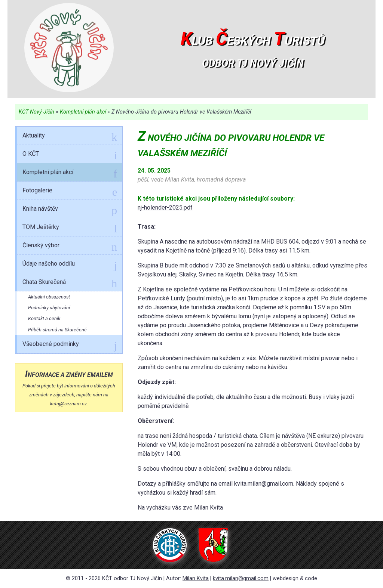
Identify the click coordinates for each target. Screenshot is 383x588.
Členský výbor (70, 247)
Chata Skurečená (70, 283)
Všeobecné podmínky (70, 345)
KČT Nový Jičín (36, 112)
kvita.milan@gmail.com (241, 578)
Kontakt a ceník (44, 318)
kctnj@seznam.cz (68, 404)
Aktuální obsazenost (49, 297)
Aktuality (70, 137)
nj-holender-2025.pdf (165, 208)
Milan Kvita (196, 578)
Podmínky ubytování (49, 308)
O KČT (70, 155)
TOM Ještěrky (70, 228)
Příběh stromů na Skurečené (57, 330)
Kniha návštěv (70, 210)
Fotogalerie (70, 192)
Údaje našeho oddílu (70, 265)
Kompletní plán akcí (83, 112)
